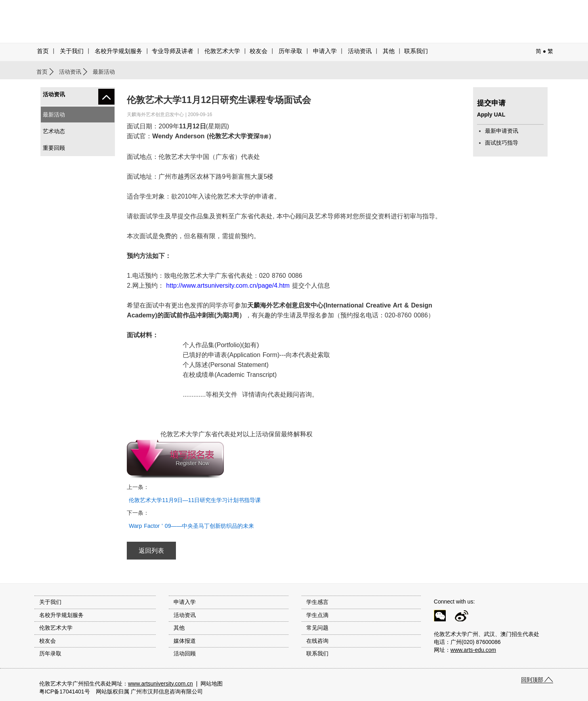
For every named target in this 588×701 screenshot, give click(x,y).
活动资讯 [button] (360, 51)
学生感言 (317, 602)
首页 (43, 51)
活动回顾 (185, 653)
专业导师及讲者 (173, 51)
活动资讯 (70, 72)
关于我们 (72, 51)
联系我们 (416, 51)
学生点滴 (317, 615)
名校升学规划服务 (118, 51)
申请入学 (325, 51)
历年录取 (290, 51)
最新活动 (54, 115)
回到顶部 (532, 680)
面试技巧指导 (502, 143)
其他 (389, 51)
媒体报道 (185, 641)
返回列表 (151, 551)
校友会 (259, 51)
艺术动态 (54, 131)
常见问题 (317, 628)
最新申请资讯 (502, 131)
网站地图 (212, 684)
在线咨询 (317, 641)
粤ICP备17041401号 (65, 691)
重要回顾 (54, 148)
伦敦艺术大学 (222, 51)
